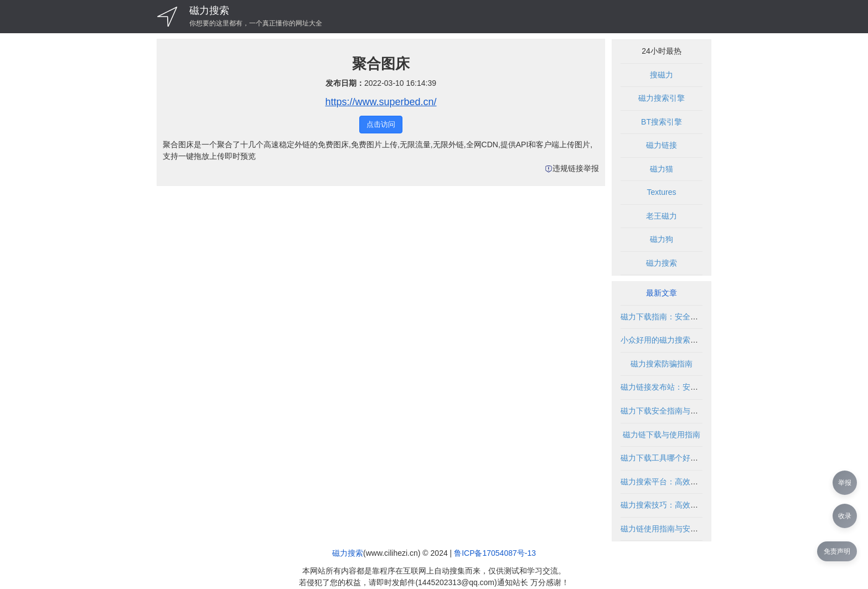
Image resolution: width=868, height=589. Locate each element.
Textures (662, 192)
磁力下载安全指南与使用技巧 (671, 411)
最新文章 (662, 293)
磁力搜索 (209, 11)
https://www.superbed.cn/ (381, 102)
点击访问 (381, 124)
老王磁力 (662, 216)
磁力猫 (662, 169)
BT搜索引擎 (662, 122)
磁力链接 (662, 145)
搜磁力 (662, 75)
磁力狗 (662, 239)
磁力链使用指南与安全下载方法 (675, 529)
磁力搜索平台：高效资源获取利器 (679, 482)
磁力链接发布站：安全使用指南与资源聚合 (694, 387)
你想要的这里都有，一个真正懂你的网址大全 (256, 23)
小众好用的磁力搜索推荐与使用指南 (683, 340)
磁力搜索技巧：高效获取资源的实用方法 (690, 505)
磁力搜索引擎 (662, 98)
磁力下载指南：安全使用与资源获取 (683, 317)
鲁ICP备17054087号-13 (495, 553)
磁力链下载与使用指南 (662, 435)
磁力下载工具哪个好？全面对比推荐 (683, 458)
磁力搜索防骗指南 (662, 364)
